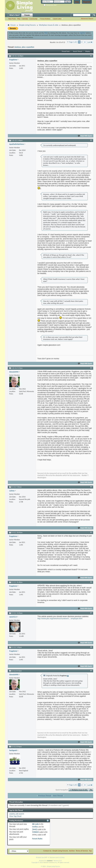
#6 (91, 582)
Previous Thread (45, 796)
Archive (72, 851)
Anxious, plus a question (24, 47)
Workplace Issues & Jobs (49, 25)
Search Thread (78, 51)
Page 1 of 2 (73, 42)
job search (20, 814)
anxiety (12, 814)
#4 (91, 487)
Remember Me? (50, 5)
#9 (91, 671)
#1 (91, 56)
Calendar (25, 19)
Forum (27, 15)
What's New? (15, 15)
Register (87, 2)
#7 (91, 613)
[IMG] (35, 829)
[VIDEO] (35, 832)
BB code (36, 824)
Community (33, 19)
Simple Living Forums (27, 25)
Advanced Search (87, 19)
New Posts (12, 19)
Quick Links (57, 19)
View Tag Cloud (15, 816)
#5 (91, 532)
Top (91, 790)
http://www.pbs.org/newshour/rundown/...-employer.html (60, 618)
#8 (91, 647)
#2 (91, 140)
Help (77, 2)
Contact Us (47, 851)
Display (88, 51)
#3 (91, 368)
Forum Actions (45, 19)
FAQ (19, 19)
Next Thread (58, 796)
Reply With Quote (85, 136)
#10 (91, 747)
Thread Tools (66, 51)
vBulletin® (50, 861)
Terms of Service (82, 851)
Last (90, 42)
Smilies (35, 827)
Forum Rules (37, 839)
